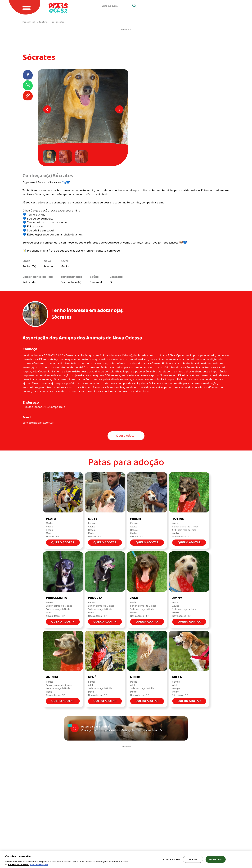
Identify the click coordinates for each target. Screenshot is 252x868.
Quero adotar (175, 6)
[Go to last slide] (47, 109)
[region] (126, 860)
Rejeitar (193, 859)
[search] (116, 6)
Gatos (198, 6)
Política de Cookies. (18, 865)
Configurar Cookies (170, 859)
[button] (50, 156)
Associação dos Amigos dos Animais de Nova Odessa (82, 338)
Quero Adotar (126, 436)
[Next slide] (119, 109)
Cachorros (219, 6)
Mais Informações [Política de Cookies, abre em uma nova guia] (39, 865)
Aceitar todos (216, 859)
